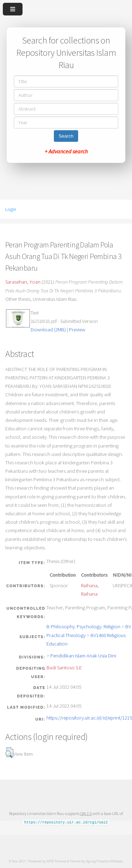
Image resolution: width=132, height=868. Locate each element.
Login (11, 209)
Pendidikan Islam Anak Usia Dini (83, 656)
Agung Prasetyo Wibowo (104, 861)
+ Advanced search (66, 151)
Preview (77, 330)
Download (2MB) (48, 330)
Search (66, 136)
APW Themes (57, 861)
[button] (9, 753)
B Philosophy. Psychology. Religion (83, 627)
